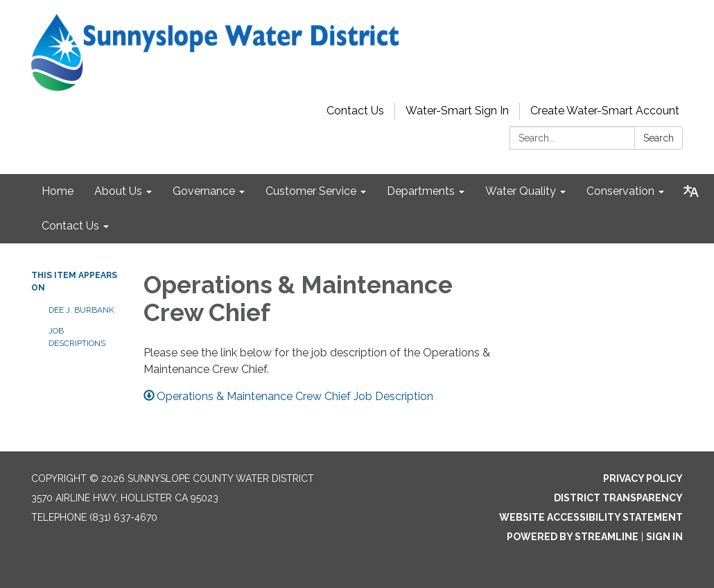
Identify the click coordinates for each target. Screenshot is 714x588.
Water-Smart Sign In (457, 111)
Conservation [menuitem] (620, 191)
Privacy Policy (643, 478)
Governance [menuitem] (204, 191)
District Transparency (618, 498)
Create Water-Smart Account (605, 111)
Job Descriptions (77, 337)
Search (659, 138)
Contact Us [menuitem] (70, 226)
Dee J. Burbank (81, 310)
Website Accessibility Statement (591, 517)
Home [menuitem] (58, 191)
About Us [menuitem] (118, 191)
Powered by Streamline (573, 537)
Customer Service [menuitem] (311, 191)
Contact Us (355, 111)
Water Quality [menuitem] (521, 191)
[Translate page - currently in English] (691, 191)
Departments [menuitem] (421, 191)
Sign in (664, 537)
